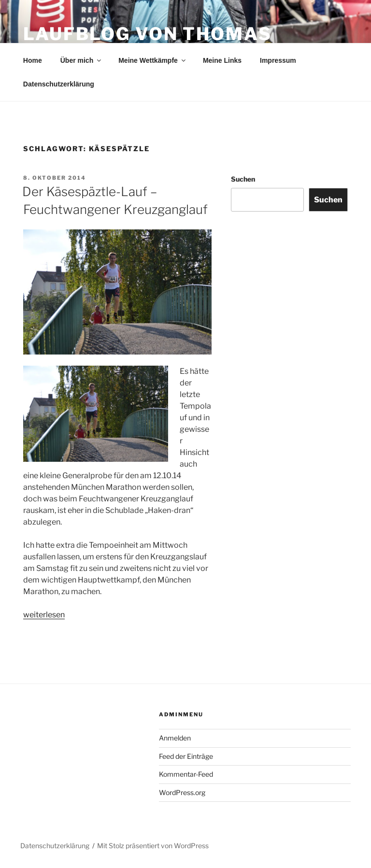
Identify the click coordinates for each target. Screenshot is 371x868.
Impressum (278, 60)
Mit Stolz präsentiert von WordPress (153, 846)
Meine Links (222, 60)
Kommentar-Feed (186, 774)
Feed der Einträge (186, 756)
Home (33, 60)
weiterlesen (44, 615)
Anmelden (175, 738)
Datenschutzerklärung (59, 84)
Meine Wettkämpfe (153, 60)
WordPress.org (182, 792)
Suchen (243, 179)
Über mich (81, 60)
